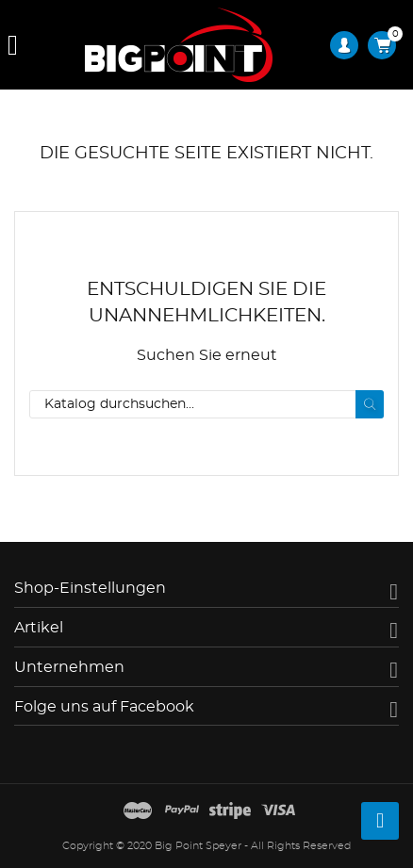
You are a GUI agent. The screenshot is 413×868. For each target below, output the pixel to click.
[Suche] (206, 404)
